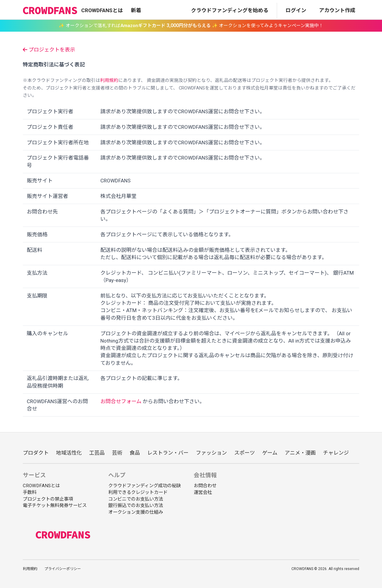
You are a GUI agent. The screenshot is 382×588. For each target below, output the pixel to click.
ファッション (211, 453)
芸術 (117, 453)
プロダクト (36, 453)
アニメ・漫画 (300, 453)
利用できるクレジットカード (138, 492)
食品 (135, 453)
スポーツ (245, 453)
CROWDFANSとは (102, 10)
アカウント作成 (337, 10)
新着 (136, 10)
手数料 (30, 492)
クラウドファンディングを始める (230, 10)
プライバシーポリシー (63, 569)
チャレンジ (336, 453)
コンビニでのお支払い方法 (136, 499)
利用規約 (109, 80)
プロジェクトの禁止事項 (48, 499)
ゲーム (270, 453)
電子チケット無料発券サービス (55, 505)
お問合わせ (205, 486)
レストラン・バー (168, 453)
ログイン (296, 10)
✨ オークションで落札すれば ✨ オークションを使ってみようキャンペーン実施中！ (191, 25)
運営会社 (203, 492)
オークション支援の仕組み (136, 512)
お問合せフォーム (121, 401)
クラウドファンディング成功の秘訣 (145, 486)
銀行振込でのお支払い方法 (136, 505)
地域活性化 (69, 453)
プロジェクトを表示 (49, 50)
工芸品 (97, 453)
